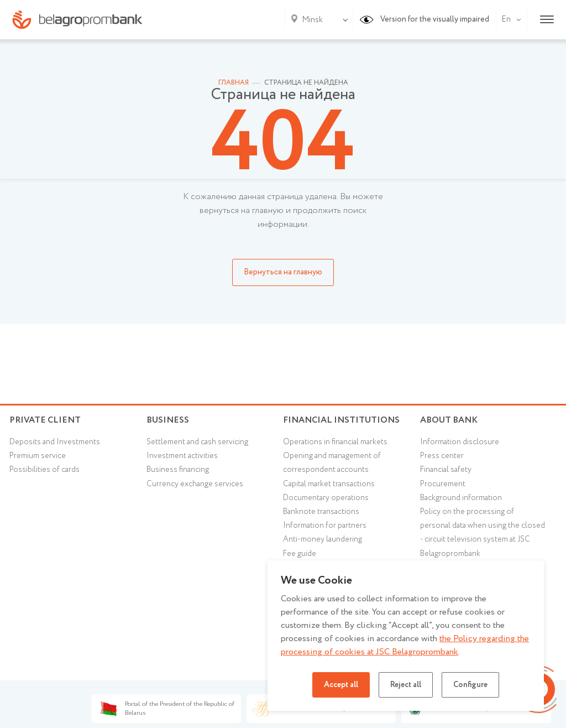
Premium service (38, 456)
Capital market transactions (329, 484)
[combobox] (310, 20)
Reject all (406, 685)
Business (168, 420)
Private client (45, 420)
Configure (470, 685)
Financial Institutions (341, 420)
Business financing (178, 470)
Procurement (443, 484)
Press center (442, 456)
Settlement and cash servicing (197, 442)
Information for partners (325, 526)
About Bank (449, 420)
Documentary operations (326, 498)
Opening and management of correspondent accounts (332, 463)
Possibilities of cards (44, 470)
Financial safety (446, 470)
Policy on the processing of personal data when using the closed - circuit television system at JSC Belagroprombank (483, 533)
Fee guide (300, 554)
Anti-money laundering (323, 539)
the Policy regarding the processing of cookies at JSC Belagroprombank (405, 645)
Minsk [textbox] (313, 20)
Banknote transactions (321, 512)
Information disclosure (460, 442)
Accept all (341, 685)
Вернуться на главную (283, 272)
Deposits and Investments (55, 442)
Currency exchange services (195, 484)
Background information (461, 498)
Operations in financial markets (335, 442)
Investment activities (182, 456)
